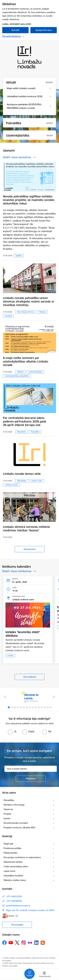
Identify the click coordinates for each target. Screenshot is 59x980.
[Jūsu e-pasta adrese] (31, 769)
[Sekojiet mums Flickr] (30, 943)
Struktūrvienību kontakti (16, 823)
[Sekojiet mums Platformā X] (17, 943)
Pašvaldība (35, 432)
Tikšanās (43, 312)
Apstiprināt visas (44, 30)
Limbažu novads (11, 485)
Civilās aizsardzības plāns (16, 866)
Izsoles (7, 818)
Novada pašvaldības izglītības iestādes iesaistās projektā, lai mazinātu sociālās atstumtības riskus (29, 200)
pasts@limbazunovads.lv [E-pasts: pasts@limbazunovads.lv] (18, 906)
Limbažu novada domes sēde (22, 474)
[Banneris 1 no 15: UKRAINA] (29, 697)
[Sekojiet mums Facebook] (4, 943)
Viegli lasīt (8, 844)
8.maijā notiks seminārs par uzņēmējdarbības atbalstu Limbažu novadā (26, 361)
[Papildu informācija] (17, 916)
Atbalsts (20, 372)
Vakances (8, 809)
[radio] (12, 731)
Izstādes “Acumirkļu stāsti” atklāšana (23, 634)
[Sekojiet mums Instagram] (24, 943)
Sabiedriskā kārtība (13, 862)
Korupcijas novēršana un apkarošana (22, 857)
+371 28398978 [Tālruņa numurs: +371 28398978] (14, 901)
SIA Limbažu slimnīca (26, 312)
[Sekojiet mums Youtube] (11, 943)
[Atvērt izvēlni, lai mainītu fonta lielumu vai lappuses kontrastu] (44, 975)
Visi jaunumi (29, 549)
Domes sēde (37, 481)
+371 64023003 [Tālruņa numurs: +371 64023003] (14, 896)
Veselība (8, 316)
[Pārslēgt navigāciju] (29, 974)
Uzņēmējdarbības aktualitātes (17, 376)
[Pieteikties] (31, 779)
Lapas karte (9, 871)
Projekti (7, 814)
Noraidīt (15, 30)
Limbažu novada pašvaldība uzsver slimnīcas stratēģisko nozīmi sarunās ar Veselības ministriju (29, 301)
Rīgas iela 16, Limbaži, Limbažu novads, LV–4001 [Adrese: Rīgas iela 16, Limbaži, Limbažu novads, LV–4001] (30, 910)
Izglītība (19, 256)
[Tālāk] (54, 697)
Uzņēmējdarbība (35, 372)
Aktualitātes (22, 481)
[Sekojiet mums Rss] (43, 943)
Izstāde (10, 656)
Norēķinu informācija (14, 805)
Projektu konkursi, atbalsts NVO (19, 827)
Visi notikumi (30, 677)
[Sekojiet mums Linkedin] (36, 943)
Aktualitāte (21, 432)
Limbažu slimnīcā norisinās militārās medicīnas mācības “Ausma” (26, 529)
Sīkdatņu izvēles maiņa (15, 880)
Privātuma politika (12, 848)
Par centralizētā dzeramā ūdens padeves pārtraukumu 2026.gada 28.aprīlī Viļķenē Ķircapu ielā (25, 421)
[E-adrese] (8, 916)
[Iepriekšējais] (5, 697)
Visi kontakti (17, 925)
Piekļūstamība (10, 853)
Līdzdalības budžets (13, 876)
